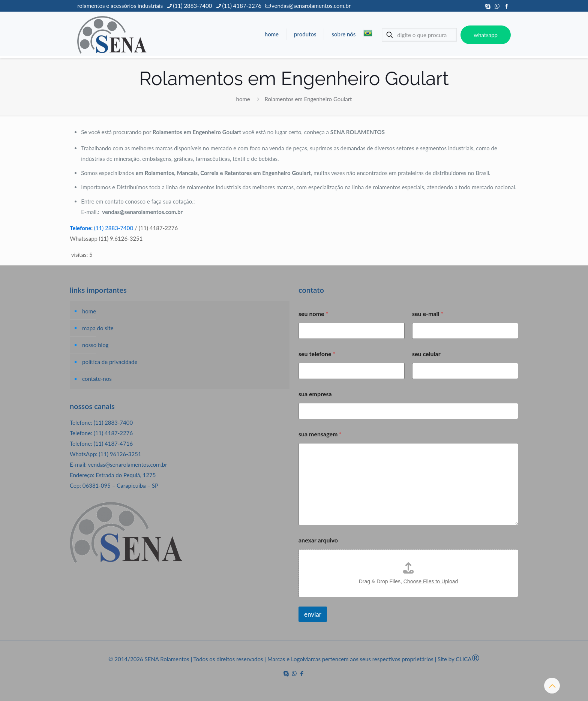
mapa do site (98, 328)
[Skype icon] (488, 6)
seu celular (426, 354)
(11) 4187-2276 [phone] (242, 6)
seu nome (313, 314)
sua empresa (315, 394)
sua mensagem (320, 434)
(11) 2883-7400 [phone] (192, 6)
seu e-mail (428, 314)
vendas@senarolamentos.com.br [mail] (311, 6)
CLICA (468, 659)
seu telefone (317, 354)
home (243, 99)
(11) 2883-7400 (114, 228)
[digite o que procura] (419, 35)
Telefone (80, 228)
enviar (313, 614)
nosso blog (95, 345)
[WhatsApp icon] (497, 6)
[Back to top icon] (552, 686)
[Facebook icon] (506, 6)
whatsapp (486, 35)
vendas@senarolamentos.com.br (127, 464)
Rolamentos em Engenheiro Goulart (308, 99)
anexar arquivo (318, 540)
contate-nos (97, 379)
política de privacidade (110, 362)
